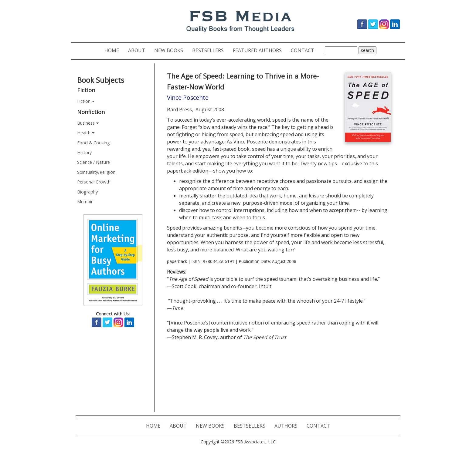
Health (84, 133)
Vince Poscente (188, 98)
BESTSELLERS (210, 50)
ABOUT (139, 50)
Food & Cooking (93, 143)
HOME (114, 50)
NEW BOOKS (171, 50)
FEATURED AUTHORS (260, 50)
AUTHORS (288, 426)
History (84, 152)
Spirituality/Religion (96, 172)
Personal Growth (94, 182)
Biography (87, 192)
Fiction (84, 101)
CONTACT (305, 50)
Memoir (85, 202)
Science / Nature (93, 162)
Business (86, 123)
